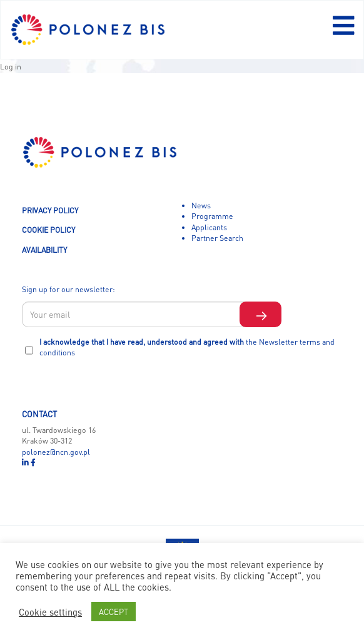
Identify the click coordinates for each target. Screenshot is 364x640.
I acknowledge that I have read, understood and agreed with (187, 347)
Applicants (209, 227)
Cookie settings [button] (50, 612)
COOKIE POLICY (48, 230)
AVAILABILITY (44, 250)
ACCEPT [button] (114, 612)
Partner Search (217, 238)
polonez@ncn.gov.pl (56, 452)
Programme (212, 216)
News (201, 205)
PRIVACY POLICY (50, 210)
